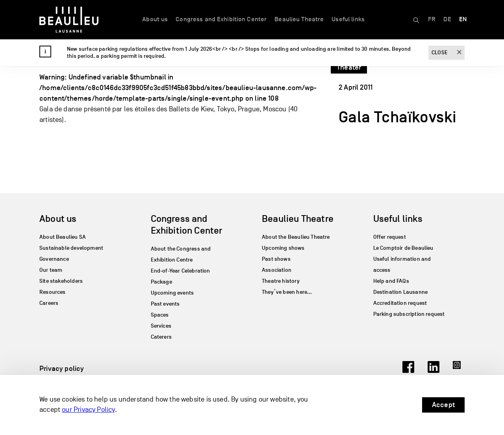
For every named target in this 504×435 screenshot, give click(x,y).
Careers (49, 303)
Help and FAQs (391, 281)
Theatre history (281, 281)
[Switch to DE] (447, 20)
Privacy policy (62, 369)
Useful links (348, 19)
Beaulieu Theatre (299, 19)
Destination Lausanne (401, 292)
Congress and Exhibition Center (221, 19)
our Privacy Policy (88, 410)
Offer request (390, 237)
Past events (165, 304)
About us (155, 19)
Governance (54, 259)
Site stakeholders (61, 281)
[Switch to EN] (463, 20)
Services (161, 326)
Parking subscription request (409, 314)
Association (277, 270)
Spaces (160, 315)
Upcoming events (172, 293)
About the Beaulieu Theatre (296, 237)
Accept (443, 405)
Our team (51, 270)
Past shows (276, 259)
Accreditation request (400, 303)
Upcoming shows (283, 248)
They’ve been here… (287, 292)
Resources (53, 292)
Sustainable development (71, 248)
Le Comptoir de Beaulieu (403, 248)
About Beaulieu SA (63, 237)
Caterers (161, 337)
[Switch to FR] (432, 20)
